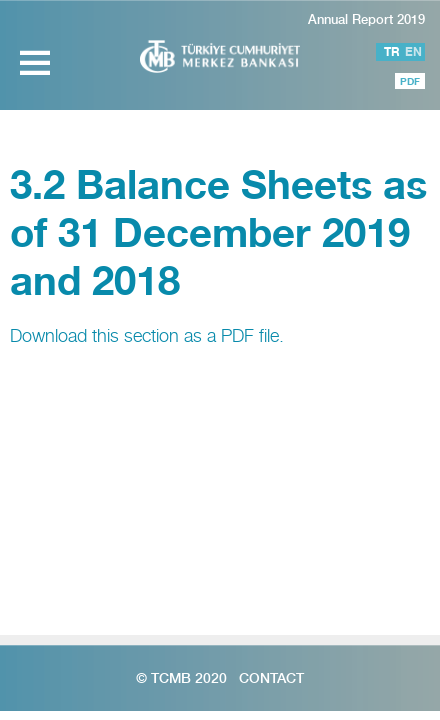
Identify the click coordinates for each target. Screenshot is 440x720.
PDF (410, 81)
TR (392, 51)
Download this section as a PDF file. (147, 335)
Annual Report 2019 (366, 19)
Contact (271, 678)
